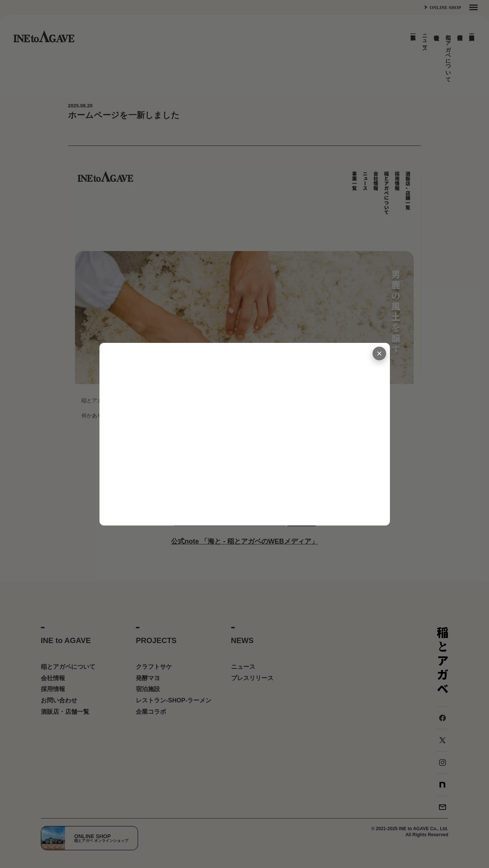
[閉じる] (379, 353)
